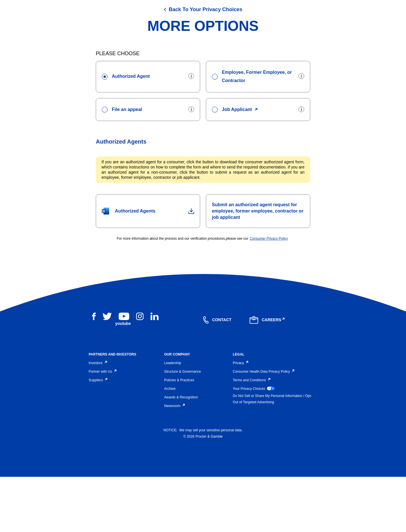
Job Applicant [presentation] (232, 164)
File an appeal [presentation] (122, 164)
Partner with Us (102, 426)
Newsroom (174, 461)
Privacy (240, 418)
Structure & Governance (183, 426)
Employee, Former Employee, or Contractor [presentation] (252, 131)
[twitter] (107, 371)
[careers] (267, 375)
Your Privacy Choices (254, 443)
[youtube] (124, 375)
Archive (170, 444)
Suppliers (97, 435)
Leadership (173, 418)
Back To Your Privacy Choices (205, 64)
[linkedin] (155, 371)
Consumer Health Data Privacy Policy (263, 426)
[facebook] (94, 371)
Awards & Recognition (181, 452)
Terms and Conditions (251, 435)
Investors (97, 418)
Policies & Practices (179, 435)
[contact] (217, 375)
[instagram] (140, 371)
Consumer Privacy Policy (269, 294)
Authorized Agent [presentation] (126, 131)
